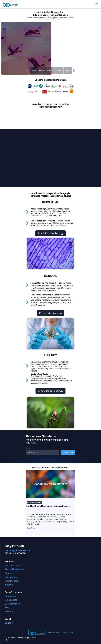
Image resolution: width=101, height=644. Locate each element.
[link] (50, 484)
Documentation (12, 604)
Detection (34, 70)
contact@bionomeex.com (18, 550)
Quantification (51, 70)
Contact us (11, 596)
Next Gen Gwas (12, 565)
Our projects (11, 600)
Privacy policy (68, 633)
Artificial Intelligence (15, 569)
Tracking (59, 70)
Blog (7, 608)
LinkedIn (9, 623)
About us (9, 611)
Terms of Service (54, 633)
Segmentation (42, 70)
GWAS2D (68, 70)
